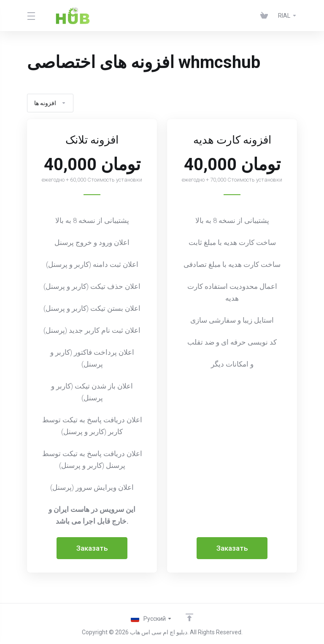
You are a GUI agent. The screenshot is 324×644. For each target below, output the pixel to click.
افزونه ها (50, 103)
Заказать (92, 548)
